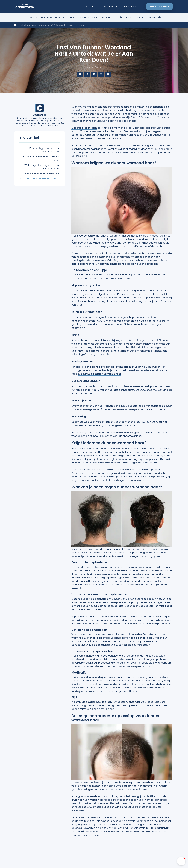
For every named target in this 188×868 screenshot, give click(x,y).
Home (17, 25)
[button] (80, 74)
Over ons (31, 17)
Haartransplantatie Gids (83, 17)
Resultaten (107, 17)
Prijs (120, 17)
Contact (140, 17)
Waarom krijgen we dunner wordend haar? (44, 150)
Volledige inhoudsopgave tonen (38, 178)
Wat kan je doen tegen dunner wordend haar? (42, 167)
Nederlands (156, 17)
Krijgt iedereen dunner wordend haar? (41, 158)
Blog (129, 17)
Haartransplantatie (53, 17)
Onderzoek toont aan (84, 128)
